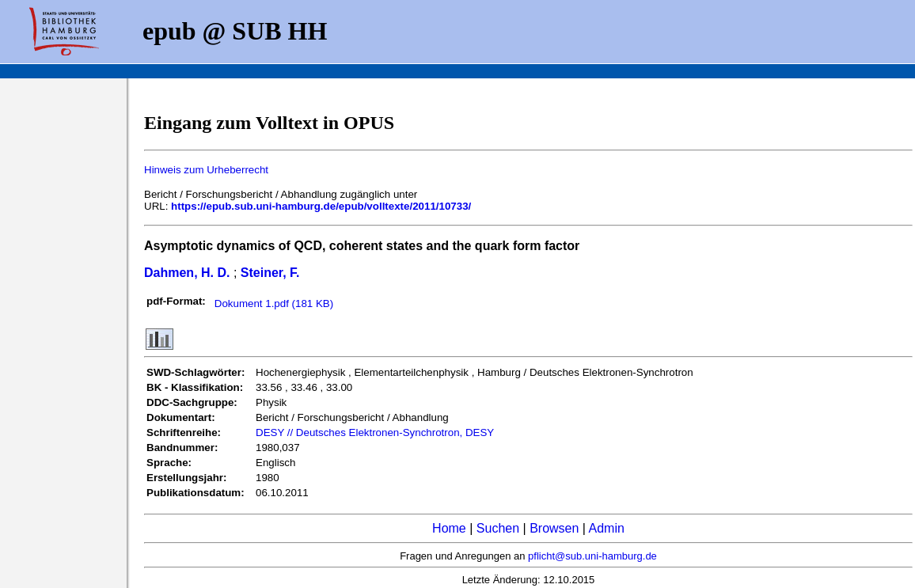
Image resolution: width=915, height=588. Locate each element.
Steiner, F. (270, 273)
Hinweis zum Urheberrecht (206, 170)
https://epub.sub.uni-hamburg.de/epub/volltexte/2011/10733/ (321, 206)
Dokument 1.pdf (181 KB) (274, 303)
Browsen (554, 528)
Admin (607, 528)
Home (449, 528)
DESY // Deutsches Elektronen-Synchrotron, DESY (375, 432)
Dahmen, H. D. (187, 273)
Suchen (498, 528)
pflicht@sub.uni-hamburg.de (592, 556)
